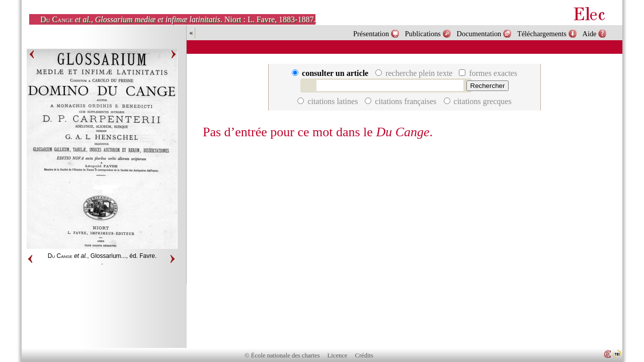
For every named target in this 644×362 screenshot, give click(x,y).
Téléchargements (542, 34)
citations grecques (478, 101)
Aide (590, 34)
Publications (423, 34)
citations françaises (401, 101)
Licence (338, 355)
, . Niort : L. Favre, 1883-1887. (178, 19)
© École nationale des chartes (282, 355)
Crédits (364, 355)
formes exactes (488, 73)
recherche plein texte (415, 73)
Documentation (479, 34)
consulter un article (331, 73)
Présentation (371, 34)
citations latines (329, 101)
